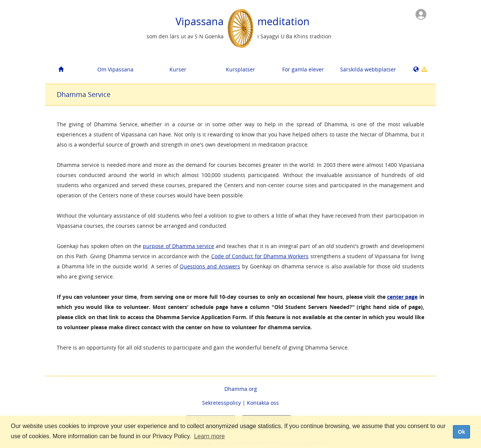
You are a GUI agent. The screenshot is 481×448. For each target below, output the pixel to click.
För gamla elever (303, 69)
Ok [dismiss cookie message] (461, 432)
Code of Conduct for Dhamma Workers (260, 256)
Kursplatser (240, 69)
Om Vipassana (115, 69)
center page (402, 297)
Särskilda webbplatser (368, 69)
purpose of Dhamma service (178, 246)
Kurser (178, 69)
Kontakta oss (263, 403)
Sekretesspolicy (222, 403)
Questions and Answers (210, 266)
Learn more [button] (209, 436)
